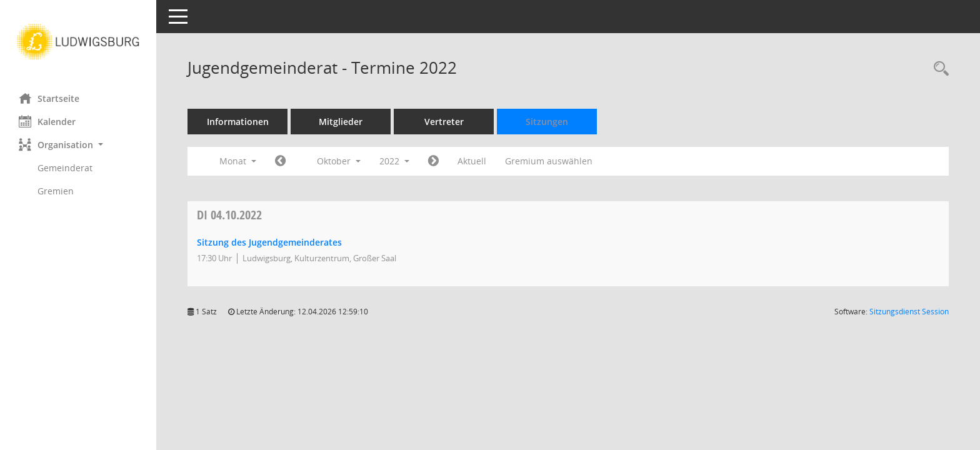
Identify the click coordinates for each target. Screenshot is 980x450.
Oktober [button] (339, 161)
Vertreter (444, 122)
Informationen (238, 122)
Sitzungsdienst (909, 312)
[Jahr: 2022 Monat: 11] (433, 161)
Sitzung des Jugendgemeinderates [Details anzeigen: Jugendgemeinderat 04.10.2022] (269, 242)
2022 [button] (394, 161)
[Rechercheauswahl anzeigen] (938, 69)
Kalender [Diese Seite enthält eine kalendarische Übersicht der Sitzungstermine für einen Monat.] (47, 121)
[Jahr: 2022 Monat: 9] (280, 161)
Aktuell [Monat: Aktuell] (472, 161)
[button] (78, 145)
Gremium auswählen (549, 161)
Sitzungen (547, 122)
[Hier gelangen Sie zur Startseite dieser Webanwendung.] (78, 42)
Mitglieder (341, 122)
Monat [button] (238, 161)
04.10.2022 (229, 215)
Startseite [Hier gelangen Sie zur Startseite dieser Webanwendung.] (49, 98)
